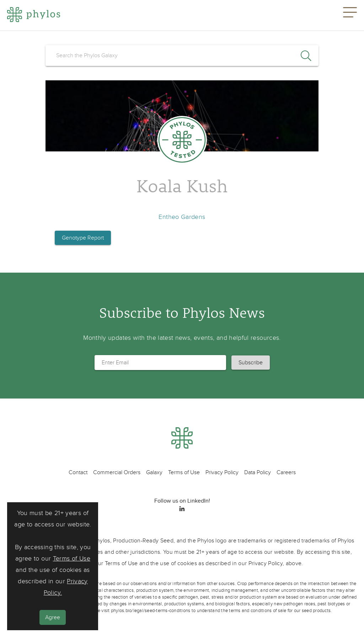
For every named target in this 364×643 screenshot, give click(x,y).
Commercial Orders (117, 472)
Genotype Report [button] (83, 238)
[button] (350, 15)
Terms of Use (72, 559)
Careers (286, 472)
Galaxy (154, 472)
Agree (53, 617)
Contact (78, 472)
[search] (182, 55)
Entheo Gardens (182, 217)
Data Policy (258, 472)
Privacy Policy (222, 472)
